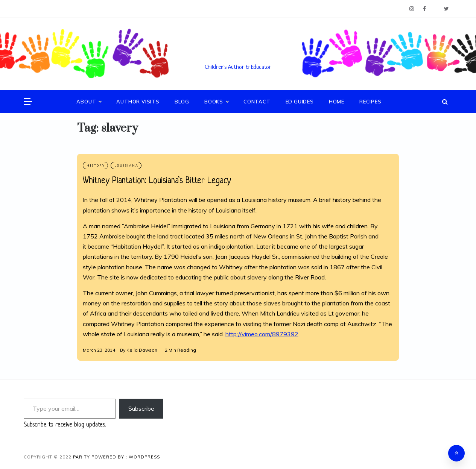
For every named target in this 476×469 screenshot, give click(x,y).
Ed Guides (300, 102)
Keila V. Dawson (238, 57)
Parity (82, 457)
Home (337, 102)
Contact (257, 102)
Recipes (370, 102)
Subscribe (141, 408)
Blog (182, 102)
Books (216, 102)
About (89, 102)
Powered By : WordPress (126, 457)
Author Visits (138, 102)
